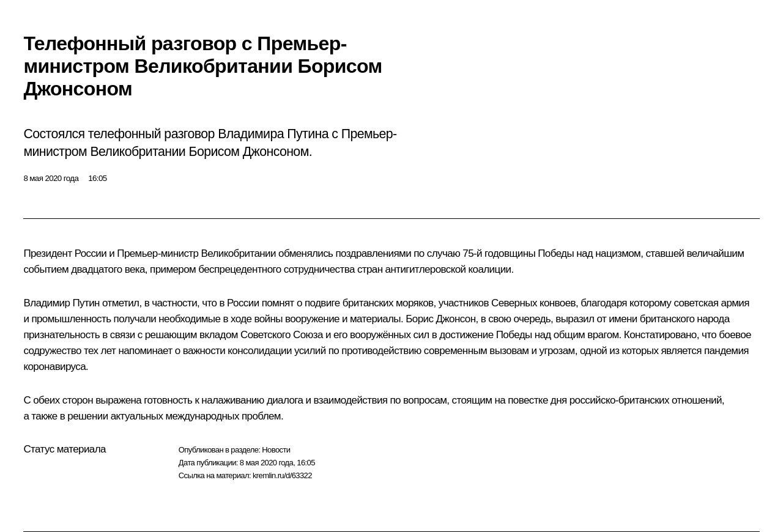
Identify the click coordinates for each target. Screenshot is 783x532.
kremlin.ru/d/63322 (282, 475)
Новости (276, 450)
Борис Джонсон (440, 319)
